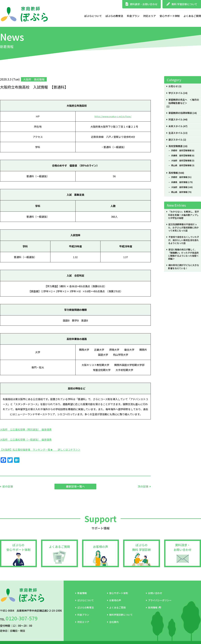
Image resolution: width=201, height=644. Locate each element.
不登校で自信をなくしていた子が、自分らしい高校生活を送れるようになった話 (183, 240)
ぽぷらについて (93, 16)
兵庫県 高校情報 (179, 182)
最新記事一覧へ (75, 486)
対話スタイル (176, 119)
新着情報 (81, 593)
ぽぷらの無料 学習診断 (142, 547)
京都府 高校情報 (179, 177)
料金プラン (133, 16)
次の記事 (143, 486)
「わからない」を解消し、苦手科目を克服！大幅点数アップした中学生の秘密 (183, 215)
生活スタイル (176, 133)
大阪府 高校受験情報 (181, 160)
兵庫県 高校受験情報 (181, 155)
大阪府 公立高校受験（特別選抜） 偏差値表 (26, 429)
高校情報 (173, 173)
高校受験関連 (176, 146)
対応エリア (149, 16)
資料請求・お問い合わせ (142, 4)
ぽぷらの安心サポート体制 (18, 547)
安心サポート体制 (170, 16)
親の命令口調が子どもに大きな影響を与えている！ (183, 267)
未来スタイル (176, 126)
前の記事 (8, 486)
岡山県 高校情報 (179, 192)
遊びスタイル (176, 140)
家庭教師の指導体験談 (180, 113)
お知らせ (173, 86)
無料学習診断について (120, 615)
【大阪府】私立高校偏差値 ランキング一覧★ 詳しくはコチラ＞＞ (40, 450)
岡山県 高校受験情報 (181, 165)
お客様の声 (100, 547)
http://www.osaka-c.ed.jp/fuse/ (113, 116)
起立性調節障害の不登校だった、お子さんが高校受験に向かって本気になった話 (183, 227)
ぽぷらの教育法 (114, 16)
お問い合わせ (154, 593)
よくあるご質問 (192, 16)
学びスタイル (176, 93)
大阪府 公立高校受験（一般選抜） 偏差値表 (26, 439)
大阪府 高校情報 (179, 187)
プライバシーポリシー (159, 600)
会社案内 (113, 622)
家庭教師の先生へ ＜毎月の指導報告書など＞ (184, 101)
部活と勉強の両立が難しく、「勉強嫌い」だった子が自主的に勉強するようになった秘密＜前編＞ (183, 254)
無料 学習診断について (182, 4)
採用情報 (154, 607)
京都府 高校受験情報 (181, 150)
